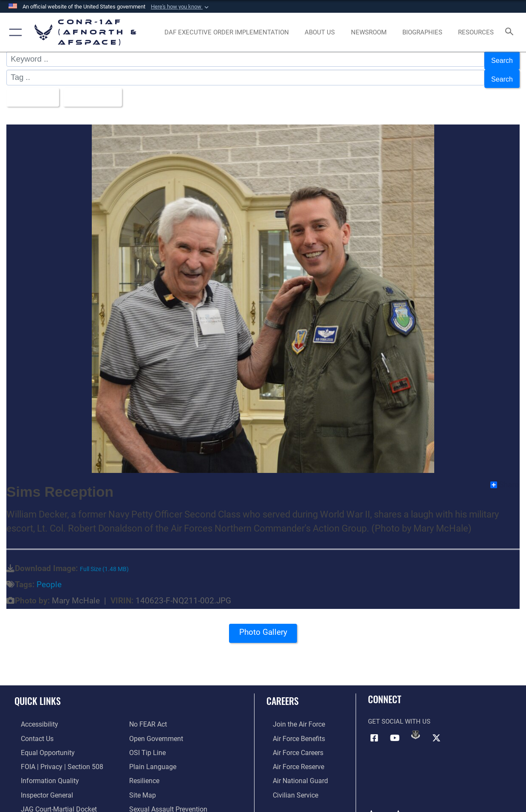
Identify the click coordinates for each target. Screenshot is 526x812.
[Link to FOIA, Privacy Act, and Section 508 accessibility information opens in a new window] (53, 757)
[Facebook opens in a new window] (374, 730)
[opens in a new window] (227, 33)
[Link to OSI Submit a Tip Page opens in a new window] (146, 743)
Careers (283, 692)
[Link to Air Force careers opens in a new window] (291, 743)
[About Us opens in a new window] (320, 33)
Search (500, 59)
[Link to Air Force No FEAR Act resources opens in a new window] (148, 716)
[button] (181, 7)
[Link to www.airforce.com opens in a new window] (292, 716)
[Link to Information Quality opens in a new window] (42, 770)
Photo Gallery (263, 627)
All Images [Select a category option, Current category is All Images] (33, 91)
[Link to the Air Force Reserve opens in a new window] (291, 757)
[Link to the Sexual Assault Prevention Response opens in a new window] (181, 797)
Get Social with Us (399, 713)
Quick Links (38, 692)
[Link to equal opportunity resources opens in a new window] (40, 743)
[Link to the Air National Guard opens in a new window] (293, 770)
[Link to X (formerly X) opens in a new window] (436, 730)
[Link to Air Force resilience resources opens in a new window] (144, 770)
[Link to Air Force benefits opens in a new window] (292, 730)
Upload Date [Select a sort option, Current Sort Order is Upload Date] (100, 91)
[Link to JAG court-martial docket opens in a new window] (51, 797)
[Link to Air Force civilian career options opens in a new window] (288, 784)
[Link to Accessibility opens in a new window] (33, 716)
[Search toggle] (511, 32)
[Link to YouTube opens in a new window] (395, 730)
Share (505, 477)
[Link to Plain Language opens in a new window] (151, 757)
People (49, 577)
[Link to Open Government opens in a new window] (154, 730)
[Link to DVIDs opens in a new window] (416, 727)
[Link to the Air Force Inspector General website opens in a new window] (40, 784)
